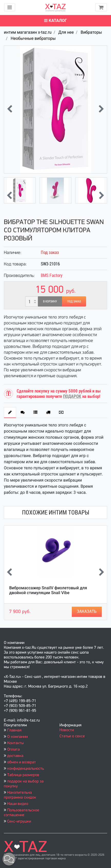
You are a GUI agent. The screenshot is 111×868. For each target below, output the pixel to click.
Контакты (16, 743)
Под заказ (74, 301)
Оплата (13, 750)
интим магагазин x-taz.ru (28, 32)
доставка (15, 756)
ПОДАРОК (72, 396)
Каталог (55, 21)
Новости (67, 730)
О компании (17, 737)
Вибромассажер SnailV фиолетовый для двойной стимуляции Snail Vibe (48, 590)
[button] (9, 859)
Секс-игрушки (19, 822)
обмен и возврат (22, 762)
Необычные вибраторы (33, 38)
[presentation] (10, 109)
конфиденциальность (26, 769)
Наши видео (18, 804)
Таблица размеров (23, 775)
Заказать (87, 612)
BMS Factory (52, 275)
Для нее (66, 32)
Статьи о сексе (72, 736)
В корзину (50, 301)
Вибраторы (91, 32)
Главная (14, 730)
